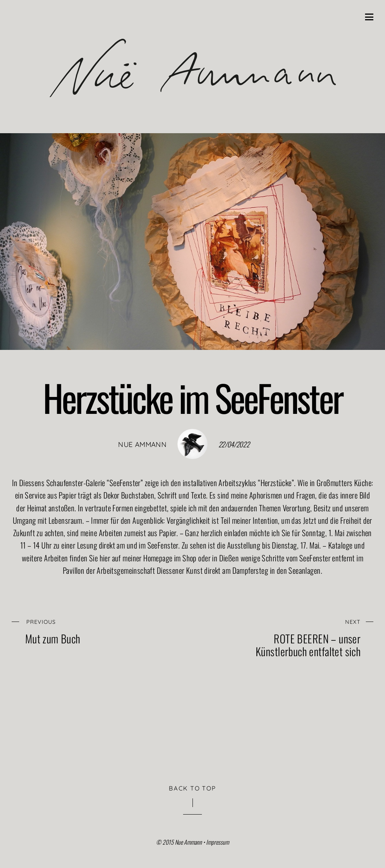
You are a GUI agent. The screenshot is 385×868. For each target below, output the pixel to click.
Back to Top (192, 788)
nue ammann (142, 444)
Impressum (218, 842)
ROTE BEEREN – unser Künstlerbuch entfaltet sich (294, 636)
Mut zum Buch (92, 630)
